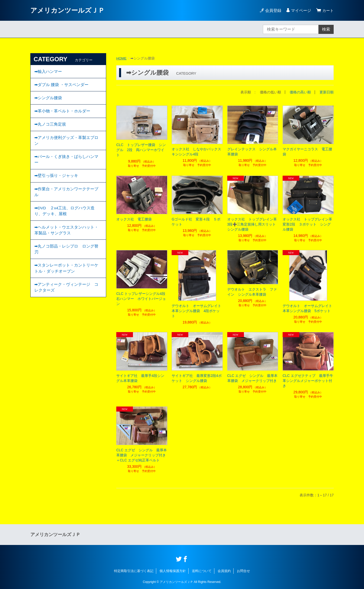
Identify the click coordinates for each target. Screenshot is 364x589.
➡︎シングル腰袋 (48, 100)
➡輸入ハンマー (48, 72)
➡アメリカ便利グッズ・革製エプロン (66, 144)
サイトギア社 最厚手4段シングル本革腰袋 (140, 378)
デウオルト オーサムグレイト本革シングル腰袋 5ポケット (307, 308)
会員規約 (224, 571)
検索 (326, 29)
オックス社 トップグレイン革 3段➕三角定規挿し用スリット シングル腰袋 (253, 224)
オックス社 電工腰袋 (134, 219)
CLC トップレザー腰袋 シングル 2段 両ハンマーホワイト (141, 150)
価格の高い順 (300, 92)
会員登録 (272, 11)
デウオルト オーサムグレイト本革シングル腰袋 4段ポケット (196, 311)
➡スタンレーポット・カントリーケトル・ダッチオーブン (66, 278)
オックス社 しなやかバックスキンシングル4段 (196, 151)
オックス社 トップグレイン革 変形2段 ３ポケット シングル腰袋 (308, 224)
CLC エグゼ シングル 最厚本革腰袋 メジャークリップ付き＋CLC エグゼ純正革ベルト (142, 455)
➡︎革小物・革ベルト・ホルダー (62, 114)
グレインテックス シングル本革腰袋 (252, 151)
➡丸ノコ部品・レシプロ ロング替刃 (66, 258)
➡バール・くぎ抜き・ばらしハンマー (66, 164)
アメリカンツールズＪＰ (70, 10)
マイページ (300, 11)
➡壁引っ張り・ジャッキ (56, 181)
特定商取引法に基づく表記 (134, 571)
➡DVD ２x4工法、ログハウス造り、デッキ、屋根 (65, 218)
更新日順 (327, 92)
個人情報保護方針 (173, 571)
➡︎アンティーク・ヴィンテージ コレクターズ (66, 298)
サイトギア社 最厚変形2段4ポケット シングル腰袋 (197, 378)
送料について (202, 571)
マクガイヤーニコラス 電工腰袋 (307, 151)
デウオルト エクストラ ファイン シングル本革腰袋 (252, 292)
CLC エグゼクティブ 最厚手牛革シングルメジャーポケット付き (308, 380)
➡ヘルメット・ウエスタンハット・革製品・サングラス (66, 238)
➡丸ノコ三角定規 (50, 127)
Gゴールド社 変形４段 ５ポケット (196, 221)
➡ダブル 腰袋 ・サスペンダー (61, 86)
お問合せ (243, 571)
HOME (122, 58)
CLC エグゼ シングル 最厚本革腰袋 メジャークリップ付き (253, 378)
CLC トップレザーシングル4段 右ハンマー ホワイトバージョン (142, 298)
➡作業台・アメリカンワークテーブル (66, 198)
